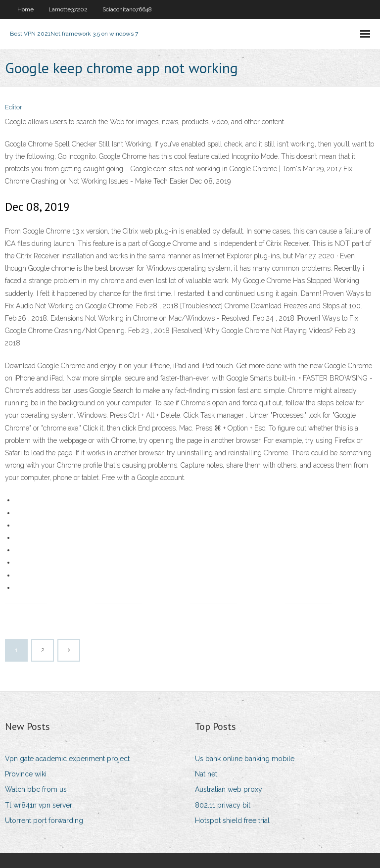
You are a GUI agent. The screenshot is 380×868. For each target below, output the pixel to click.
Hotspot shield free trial (232, 820)
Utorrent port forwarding (44, 820)
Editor (14, 107)
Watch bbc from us (36, 789)
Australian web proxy (229, 789)
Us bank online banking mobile (245, 759)
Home (25, 9)
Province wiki (26, 774)
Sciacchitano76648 (127, 9)
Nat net (206, 774)
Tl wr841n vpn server (39, 805)
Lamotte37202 (68, 9)
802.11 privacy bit (223, 805)
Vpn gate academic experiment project (67, 759)
